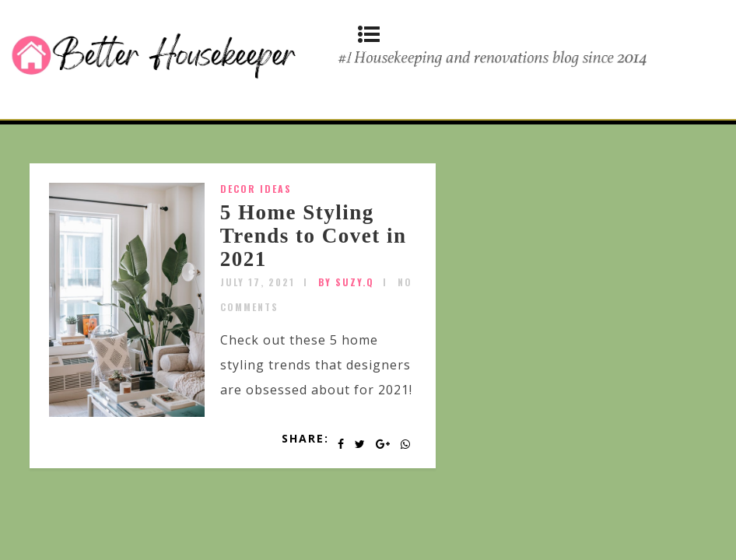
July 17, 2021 (258, 282)
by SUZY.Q (346, 282)
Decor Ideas (256, 189)
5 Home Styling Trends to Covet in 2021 (314, 235)
